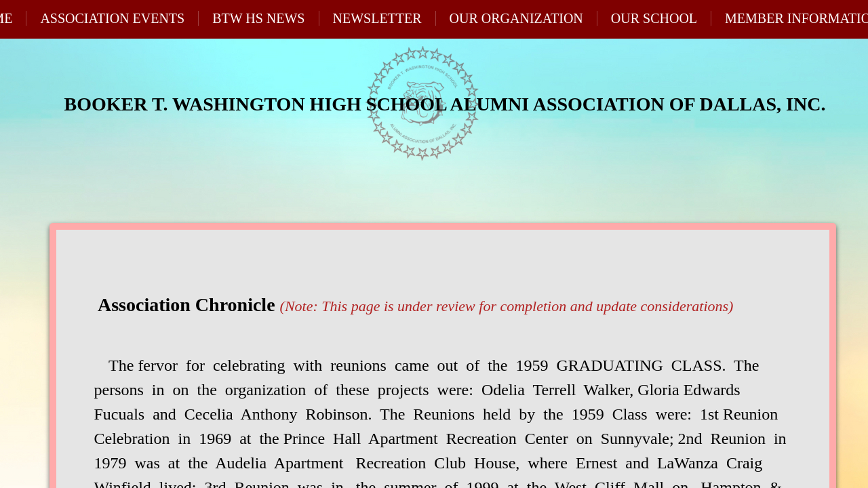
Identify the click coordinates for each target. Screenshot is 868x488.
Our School (654, 18)
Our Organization (516, 18)
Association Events (112, 18)
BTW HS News (258, 18)
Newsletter (377, 18)
